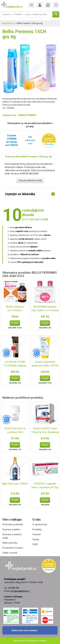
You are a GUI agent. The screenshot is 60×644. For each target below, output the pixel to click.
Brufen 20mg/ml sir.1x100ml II (15, 309)
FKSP (35, 544)
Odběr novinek (10, 553)
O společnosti (40, 524)
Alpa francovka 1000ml (15, 484)
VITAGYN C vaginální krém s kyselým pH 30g (45, 486)
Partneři (37, 534)
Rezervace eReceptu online (30, 641)
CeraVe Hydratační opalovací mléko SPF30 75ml (45, 364)
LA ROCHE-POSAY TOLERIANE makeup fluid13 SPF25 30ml (15, 364)
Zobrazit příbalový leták (30, 180)
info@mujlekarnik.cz (20, 591)
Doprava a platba (11, 529)
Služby (36, 539)
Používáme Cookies (13, 548)
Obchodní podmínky (13, 524)
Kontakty (37, 529)
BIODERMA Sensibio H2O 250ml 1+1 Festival (45, 309)
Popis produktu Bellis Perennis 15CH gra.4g (28, 157)
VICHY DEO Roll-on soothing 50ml (15, 430)
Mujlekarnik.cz (8, 23)
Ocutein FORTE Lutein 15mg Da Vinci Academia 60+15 (45, 431)
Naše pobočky (10, 543)
